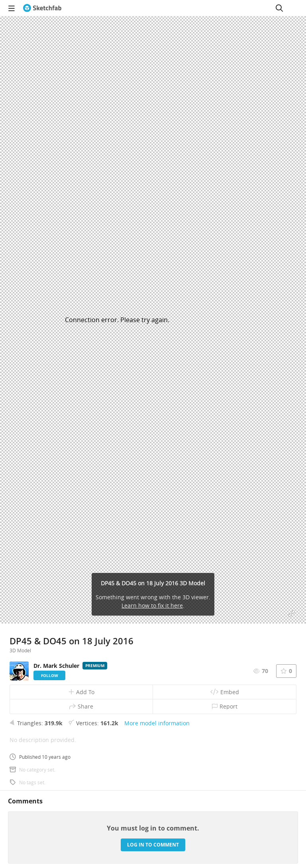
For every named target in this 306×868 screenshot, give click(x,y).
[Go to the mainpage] (42, 8)
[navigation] (12, 8)
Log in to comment (153, 845)
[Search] (279, 8)
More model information (157, 723)
